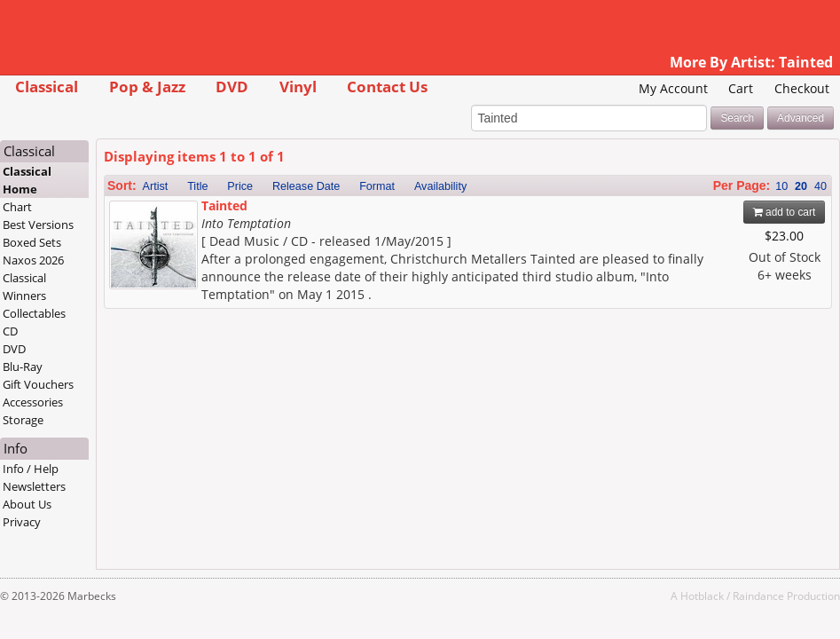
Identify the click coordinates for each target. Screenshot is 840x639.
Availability (440, 186)
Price (240, 186)
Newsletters (34, 486)
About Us (27, 504)
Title (197, 186)
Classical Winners (24, 287)
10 (781, 186)
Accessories (33, 402)
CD (10, 331)
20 (801, 186)
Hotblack (702, 596)
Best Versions (38, 225)
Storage (23, 420)
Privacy (22, 522)
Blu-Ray (23, 367)
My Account (673, 88)
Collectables (34, 313)
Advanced (801, 118)
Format (377, 186)
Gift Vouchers (38, 384)
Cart (741, 88)
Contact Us (387, 87)
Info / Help (31, 469)
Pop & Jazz (147, 87)
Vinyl (298, 87)
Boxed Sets (32, 242)
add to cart (785, 212)
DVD (232, 87)
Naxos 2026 (33, 260)
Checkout (802, 88)
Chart (17, 207)
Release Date (306, 186)
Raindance (758, 596)
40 (820, 186)
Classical (47, 87)
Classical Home (27, 180)
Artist (156, 186)
